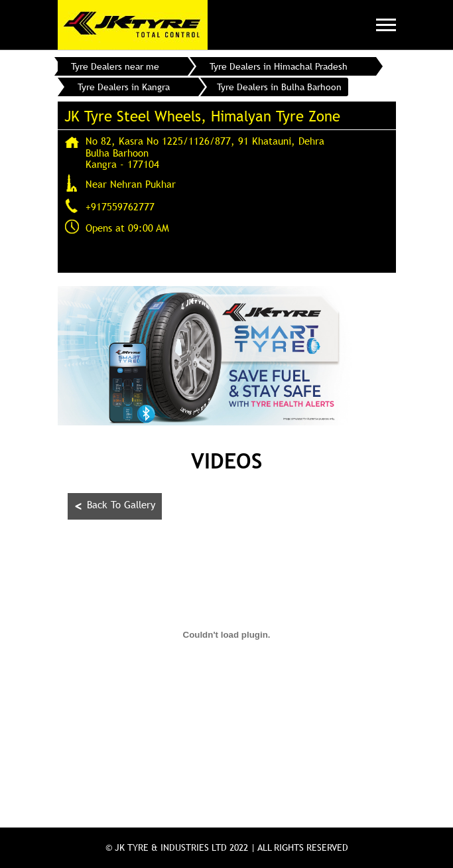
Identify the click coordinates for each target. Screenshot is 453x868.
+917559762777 (120, 206)
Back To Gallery (115, 506)
